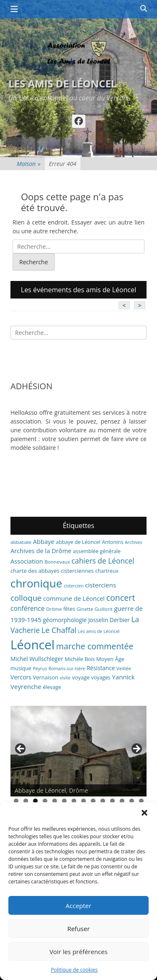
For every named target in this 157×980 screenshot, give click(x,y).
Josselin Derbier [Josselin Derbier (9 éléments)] (109, 620)
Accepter (78, 906)
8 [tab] (84, 801)
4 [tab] (45, 801)
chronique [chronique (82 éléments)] (36, 583)
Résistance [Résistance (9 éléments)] (101, 668)
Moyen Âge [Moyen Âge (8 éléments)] (110, 659)
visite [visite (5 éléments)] (65, 678)
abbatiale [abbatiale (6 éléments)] (21, 542)
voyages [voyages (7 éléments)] (101, 678)
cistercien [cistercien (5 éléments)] (73, 586)
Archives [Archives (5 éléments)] (134, 542)
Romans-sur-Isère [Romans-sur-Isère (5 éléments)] (67, 669)
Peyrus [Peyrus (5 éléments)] (40, 669)
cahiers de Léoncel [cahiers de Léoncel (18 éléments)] (103, 561)
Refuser (79, 929)
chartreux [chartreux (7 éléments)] (107, 571)
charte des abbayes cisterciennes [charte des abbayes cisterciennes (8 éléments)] (52, 571)
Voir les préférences (78, 952)
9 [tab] (93, 801)
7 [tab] (74, 801)
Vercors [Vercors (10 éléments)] (21, 677)
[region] (78, 751)
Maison (29, 164)
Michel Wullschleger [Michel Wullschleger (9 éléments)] (37, 659)
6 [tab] (64, 801)
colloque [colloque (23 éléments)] (26, 598)
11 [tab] (112, 801)
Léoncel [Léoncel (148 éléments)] (32, 645)
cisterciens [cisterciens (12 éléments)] (100, 585)
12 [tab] (122, 801)
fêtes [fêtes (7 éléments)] (69, 609)
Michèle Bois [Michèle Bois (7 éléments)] (80, 659)
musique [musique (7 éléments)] (21, 668)
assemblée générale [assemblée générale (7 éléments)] (97, 551)
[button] (144, 813)
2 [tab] (26, 801)
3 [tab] (35, 801)
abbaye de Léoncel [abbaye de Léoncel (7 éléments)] (78, 542)
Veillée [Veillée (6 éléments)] (124, 668)
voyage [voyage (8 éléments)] (81, 677)
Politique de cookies (75, 970)
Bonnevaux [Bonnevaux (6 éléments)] (57, 562)
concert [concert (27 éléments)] (121, 598)
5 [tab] (55, 801)
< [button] (21, 749)
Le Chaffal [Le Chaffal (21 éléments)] (59, 630)
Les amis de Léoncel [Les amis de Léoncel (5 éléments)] (99, 631)
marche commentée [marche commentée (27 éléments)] (95, 646)
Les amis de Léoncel (62, 83)
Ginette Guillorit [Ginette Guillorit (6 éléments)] (95, 609)
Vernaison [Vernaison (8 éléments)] (46, 677)
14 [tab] (141, 801)
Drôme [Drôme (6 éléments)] (54, 609)
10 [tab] (103, 801)
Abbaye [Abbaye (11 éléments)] (44, 541)
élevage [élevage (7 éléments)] (52, 687)
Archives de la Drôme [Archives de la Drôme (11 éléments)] (41, 551)
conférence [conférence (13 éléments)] (28, 608)
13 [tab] (132, 801)
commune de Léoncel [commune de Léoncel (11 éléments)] (74, 598)
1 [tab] (16, 801)
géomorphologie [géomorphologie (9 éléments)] (65, 620)
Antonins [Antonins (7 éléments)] (112, 542)
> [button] (136, 749)
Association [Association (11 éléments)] (27, 561)
